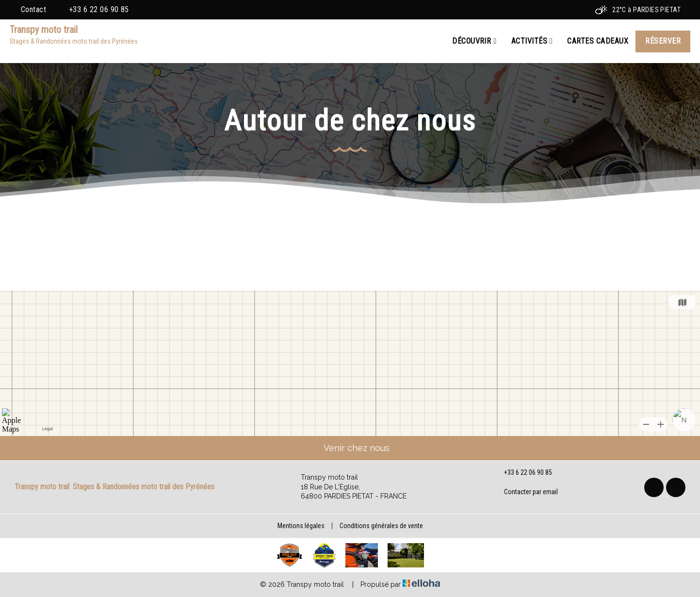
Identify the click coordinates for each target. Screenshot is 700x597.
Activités (532, 41)
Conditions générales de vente (381, 526)
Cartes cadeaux (598, 41)
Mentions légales (301, 526)
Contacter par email (525, 492)
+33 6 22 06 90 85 (522, 473)
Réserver (663, 41)
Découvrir (474, 41)
